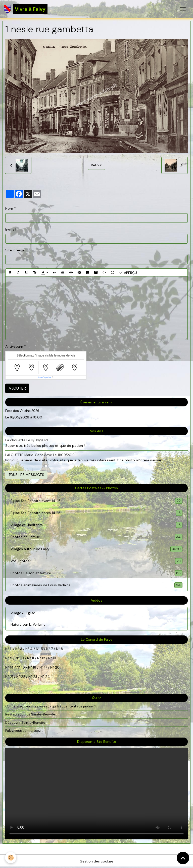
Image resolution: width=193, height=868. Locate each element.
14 (12, 667)
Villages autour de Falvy (96, 549)
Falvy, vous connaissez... (24, 731)
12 (44, 658)
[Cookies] (11, 858)
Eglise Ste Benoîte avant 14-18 (96, 501)
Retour (96, 165)
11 (32, 658)
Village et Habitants (96, 525)
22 (23, 677)
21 (12, 677)
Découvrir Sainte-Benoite (25, 723)
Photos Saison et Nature (96, 573)
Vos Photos (96, 561)
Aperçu (128, 272)
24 (47, 677)
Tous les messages (26, 475)
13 (55, 658)
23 (35, 677)
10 (22, 658)
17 (46, 667)
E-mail (11, 229)
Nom (9, 208)
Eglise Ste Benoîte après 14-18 (96, 513)
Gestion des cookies (97, 861)
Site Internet (16, 250)
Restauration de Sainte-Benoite (30, 714)
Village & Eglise (23, 613)
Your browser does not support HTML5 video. (96, 794)
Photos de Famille (96, 537)
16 (35, 667)
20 (57, 667)
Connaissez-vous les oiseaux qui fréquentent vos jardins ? (51, 706)
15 (23, 667)
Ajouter (17, 388)
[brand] (26, 9)
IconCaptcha (45, 377)
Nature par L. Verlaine (28, 624)
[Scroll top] (183, 858)
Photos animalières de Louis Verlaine (96, 585)
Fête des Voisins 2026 (22, 411)
